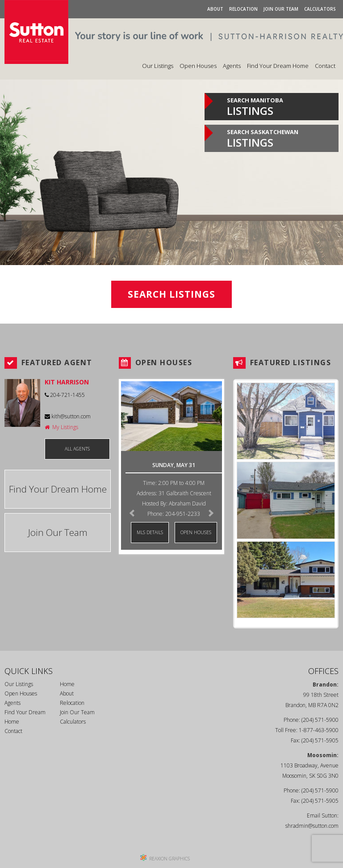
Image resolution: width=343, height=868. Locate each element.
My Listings (61, 427)
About (215, 9)
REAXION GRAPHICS (169, 859)
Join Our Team (281, 9)
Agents (232, 66)
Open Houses (198, 66)
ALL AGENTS (77, 449)
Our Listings (158, 66)
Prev (133, 513)
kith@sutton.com (68, 416)
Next (210, 513)
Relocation (243, 9)
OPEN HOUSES (196, 532)
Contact (325, 66)
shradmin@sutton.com (312, 826)
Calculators (320, 9)
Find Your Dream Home (278, 66)
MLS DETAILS (150, 532)
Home (67, 684)
